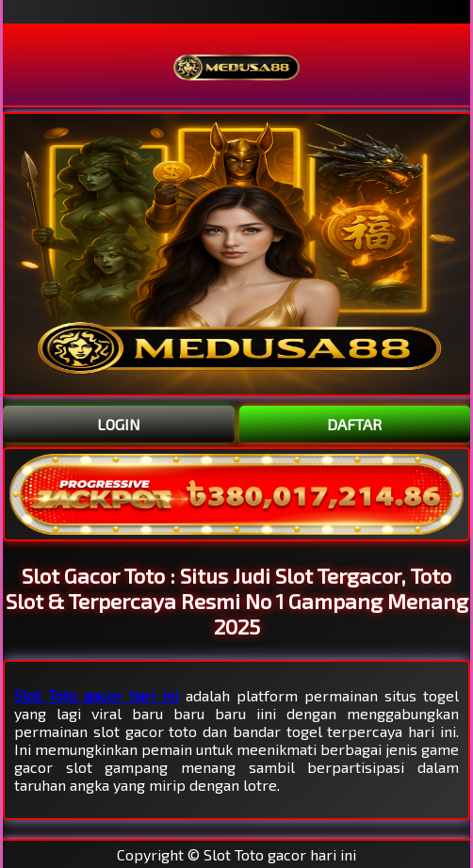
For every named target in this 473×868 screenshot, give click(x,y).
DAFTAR (354, 424)
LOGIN (119, 424)
